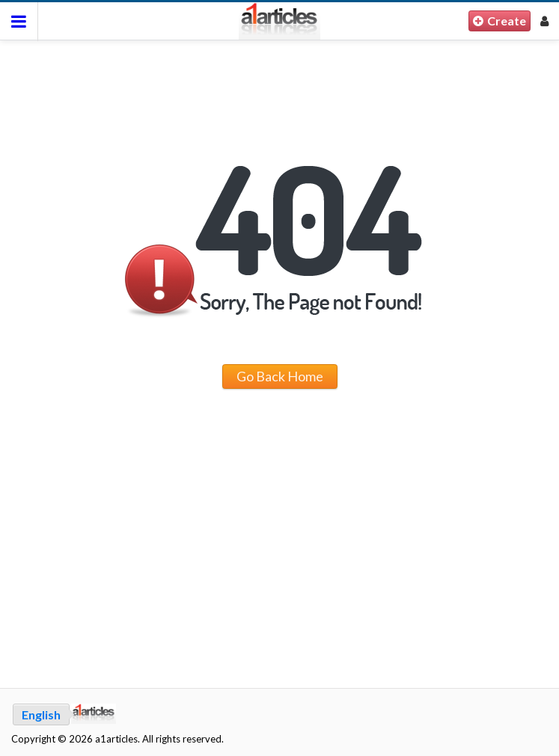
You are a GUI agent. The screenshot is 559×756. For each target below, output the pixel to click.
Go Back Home (280, 376)
